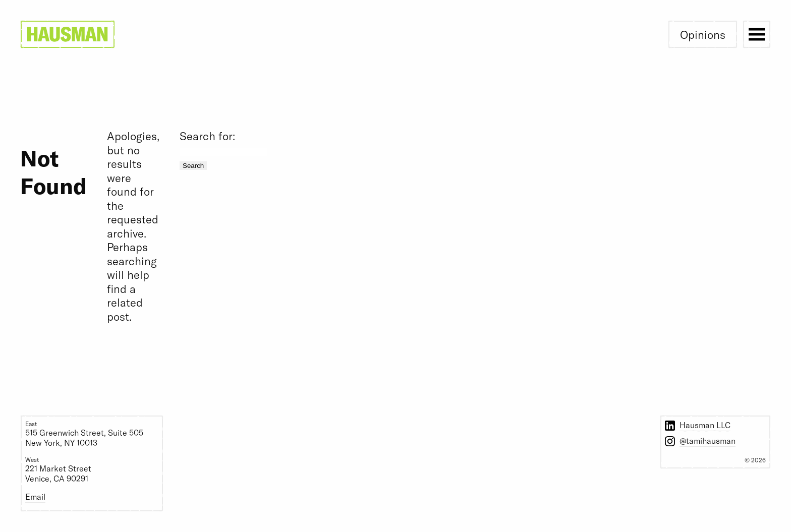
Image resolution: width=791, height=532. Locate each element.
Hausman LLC (705, 425)
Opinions (703, 34)
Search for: (207, 136)
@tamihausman (708, 440)
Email (35, 496)
